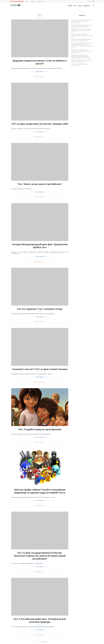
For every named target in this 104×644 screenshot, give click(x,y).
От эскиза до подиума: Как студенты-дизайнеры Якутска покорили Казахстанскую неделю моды (81, 45)
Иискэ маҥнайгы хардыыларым (79, 64)
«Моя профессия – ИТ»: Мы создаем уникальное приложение (81, 30)
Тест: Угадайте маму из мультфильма (40, 427)
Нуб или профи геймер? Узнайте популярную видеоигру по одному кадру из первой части (40, 488)
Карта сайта (40, 1)
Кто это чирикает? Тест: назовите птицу (40, 307)
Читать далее (40, 71)
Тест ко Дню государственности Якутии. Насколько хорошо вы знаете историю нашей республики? (40, 552)
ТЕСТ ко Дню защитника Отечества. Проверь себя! (40, 123)
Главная (70, 6)
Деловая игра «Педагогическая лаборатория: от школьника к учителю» (81, 50)
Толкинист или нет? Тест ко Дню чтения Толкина (40, 367)
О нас (27, 1)
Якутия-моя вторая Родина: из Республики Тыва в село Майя (79, 35)
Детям (80, 6)
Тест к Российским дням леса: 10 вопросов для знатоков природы (40, 617)
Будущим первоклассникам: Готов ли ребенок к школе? (40, 62)
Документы (87, 6)
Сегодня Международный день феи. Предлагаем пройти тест (40, 245)
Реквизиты (33, 1)
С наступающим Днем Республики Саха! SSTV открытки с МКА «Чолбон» (81, 21)
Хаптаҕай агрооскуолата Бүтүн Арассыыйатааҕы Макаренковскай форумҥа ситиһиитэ (80, 56)
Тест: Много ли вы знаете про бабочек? (40, 183)
